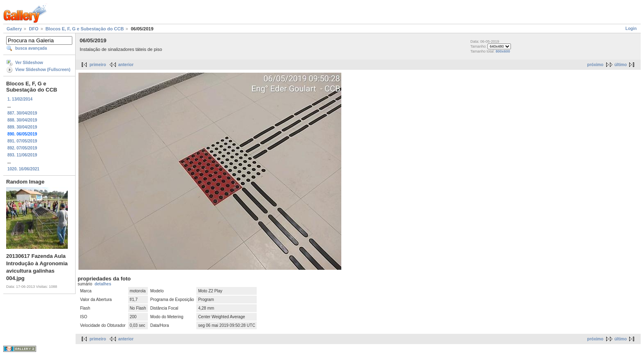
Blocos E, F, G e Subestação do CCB (85, 29)
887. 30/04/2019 (22, 113)
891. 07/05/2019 (22, 141)
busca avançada (31, 48)
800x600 (503, 51)
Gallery (14, 29)
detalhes (103, 284)
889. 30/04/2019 (22, 127)
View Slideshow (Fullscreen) (43, 70)
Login (631, 29)
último (621, 65)
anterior (126, 65)
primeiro (98, 65)
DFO (33, 29)
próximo (595, 65)
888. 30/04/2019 (22, 120)
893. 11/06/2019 (22, 155)
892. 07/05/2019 (22, 148)
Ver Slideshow (29, 63)
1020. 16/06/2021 (23, 169)
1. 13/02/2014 (20, 99)
